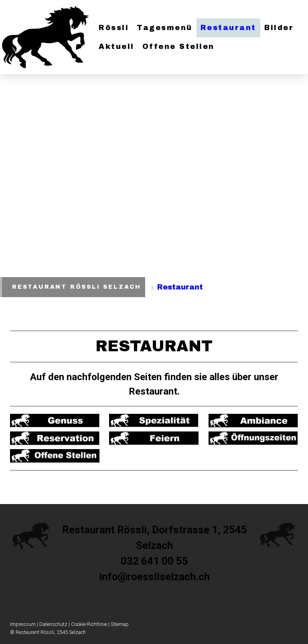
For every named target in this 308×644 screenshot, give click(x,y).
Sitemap (120, 624)
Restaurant (228, 28)
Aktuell (117, 47)
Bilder (279, 28)
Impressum (23, 624)
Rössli (114, 28)
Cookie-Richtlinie (89, 624)
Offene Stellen (178, 47)
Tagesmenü (165, 28)
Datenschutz (53, 624)
